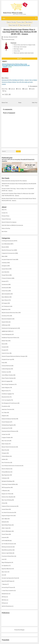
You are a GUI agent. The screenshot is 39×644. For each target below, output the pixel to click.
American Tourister (7, 409)
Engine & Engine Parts (8, 516)
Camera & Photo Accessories (9, 506)
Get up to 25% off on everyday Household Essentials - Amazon (18, 160)
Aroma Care (5, 434)
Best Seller (5, 231)
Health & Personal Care (8, 250)
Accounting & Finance (8, 587)
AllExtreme (5, 325)
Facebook (12, 89)
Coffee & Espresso (6, 369)
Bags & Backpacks (7, 562)
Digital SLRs (5, 322)
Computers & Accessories (8, 253)
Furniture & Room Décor (8, 556)
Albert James (5, 528)
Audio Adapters (6, 387)
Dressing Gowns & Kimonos (9, 431)
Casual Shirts (5, 269)
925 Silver (4, 600)
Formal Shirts (5, 275)
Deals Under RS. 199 (25, 25)
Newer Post (5, 103)
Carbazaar (5, 478)
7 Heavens (5, 584)
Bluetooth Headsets (7, 319)
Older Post (35, 103)
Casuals (4, 347)
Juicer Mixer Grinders (8, 375)
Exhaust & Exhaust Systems (9, 419)
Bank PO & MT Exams (7, 581)
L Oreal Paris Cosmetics (8, 590)
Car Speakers (5, 566)
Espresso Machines (7, 569)
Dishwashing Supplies (8, 425)
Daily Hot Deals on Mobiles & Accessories (12, 225)
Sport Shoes (5, 300)
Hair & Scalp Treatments (8, 384)
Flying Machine (6, 472)
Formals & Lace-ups (7, 359)
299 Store (4, 597)
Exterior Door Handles (8, 497)
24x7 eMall (5, 519)
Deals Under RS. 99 (14, 25)
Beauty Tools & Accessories (9, 447)
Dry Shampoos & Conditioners (10, 403)
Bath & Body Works (7, 525)
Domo (3, 363)
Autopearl (4, 266)
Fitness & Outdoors (7, 278)
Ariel (3, 559)
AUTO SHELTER (6, 541)
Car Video (4, 412)
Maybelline (5, 309)
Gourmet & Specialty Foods (9, 259)
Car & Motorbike (6, 244)
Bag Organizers (6, 475)
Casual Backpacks (7, 334)
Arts (3, 575)
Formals (4, 350)
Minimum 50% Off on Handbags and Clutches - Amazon (15, 80)
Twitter (19, 89)
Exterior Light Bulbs (7, 553)
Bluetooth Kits (6, 397)
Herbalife (4, 522)
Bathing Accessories (7, 547)
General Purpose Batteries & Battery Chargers (14, 356)
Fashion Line (5, 372)
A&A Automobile (6, 294)
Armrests (4, 537)
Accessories (5, 284)
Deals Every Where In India (13, 13)
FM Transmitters (6, 487)
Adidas (4, 459)
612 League (5, 303)
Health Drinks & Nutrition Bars (10, 313)
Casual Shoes (5, 509)
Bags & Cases (5, 391)
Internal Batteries (7, 366)
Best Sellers (29, 22)
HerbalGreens (5, 594)
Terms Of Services (6, 219)
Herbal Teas (5, 341)
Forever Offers (21, 22)
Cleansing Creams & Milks (9, 484)
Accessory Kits (6, 316)
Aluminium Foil (6, 428)
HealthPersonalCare (7, 550)
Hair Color (5, 572)
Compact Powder (6, 437)
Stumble (32, 89)
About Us (4, 210)
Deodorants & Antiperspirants (10, 328)
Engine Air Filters (7, 494)
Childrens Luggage (7, 394)
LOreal (4, 503)
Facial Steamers (6, 422)
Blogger (22, 630)
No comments (34, 86)
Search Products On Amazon (9, 222)
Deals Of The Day (12, 22)
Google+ (25, 89)
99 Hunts (4, 603)
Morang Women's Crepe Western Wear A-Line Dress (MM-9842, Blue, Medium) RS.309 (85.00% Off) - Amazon (20, 32)
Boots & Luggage (6, 381)
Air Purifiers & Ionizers (8, 544)
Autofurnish (5, 288)
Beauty (4, 247)
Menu (20, 18)
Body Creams (5, 444)
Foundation (5, 406)
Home (20, 103)
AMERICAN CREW (6, 331)
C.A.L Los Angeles (6, 400)
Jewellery (4, 263)
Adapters (4, 416)
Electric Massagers (7, 531)
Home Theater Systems (8, 378)
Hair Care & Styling (7, 500)
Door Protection (6, 462)
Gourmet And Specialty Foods (9, 578)
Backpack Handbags (7, 481)
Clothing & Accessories (8, 241)
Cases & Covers (6, 353)
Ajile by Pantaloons (7, 606)
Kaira (3, 344)
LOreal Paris (5, 291)
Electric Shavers (6, 469)
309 (5, 70)
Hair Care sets (6, 441)
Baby (3, 256)
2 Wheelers (5, 491)
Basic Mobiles (5, 297)
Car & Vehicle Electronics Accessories (12, 466)
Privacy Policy (6, 216)
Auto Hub (4, 272)
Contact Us (5, 213)
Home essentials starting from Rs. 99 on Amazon (14, 181)
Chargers (4, 453)
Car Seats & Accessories (8, 512)
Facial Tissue (5, 534)
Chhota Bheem (6, 456)
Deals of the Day (6, 228)
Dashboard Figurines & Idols (9, 338)
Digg (4, 91)
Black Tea (4, 450)
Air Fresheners (6, 306)
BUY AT (19, 59)
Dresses (4, 281)
